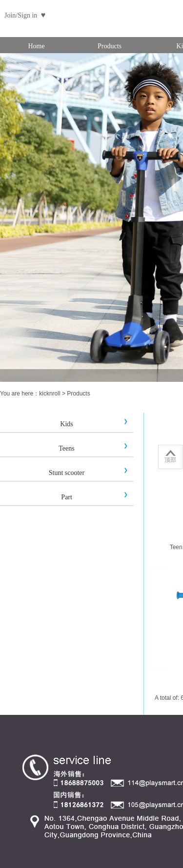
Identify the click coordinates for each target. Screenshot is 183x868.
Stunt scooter (67, 473)
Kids (66, 424)
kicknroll (50, 394)
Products (110, 46)
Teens (66, 448)
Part (67, 497)
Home (36, 46)
